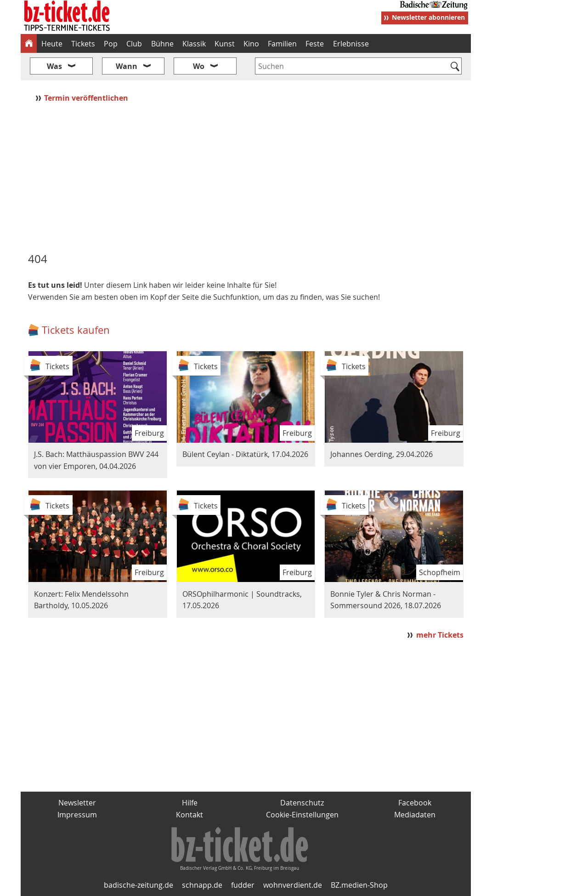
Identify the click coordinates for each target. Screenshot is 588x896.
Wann (127, 66)
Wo (199, 66)
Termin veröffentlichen (87, 98)
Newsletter (77, 803)
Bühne (162, 44)
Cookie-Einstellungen (302, 815)
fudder (243, 885)
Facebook (415, 803)
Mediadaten (415, 815)
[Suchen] (455, 67)
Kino (251, 44)
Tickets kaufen (76, 330)
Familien (282, 44)
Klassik (194, 44)
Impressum (77, 815)
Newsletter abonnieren (428, 17)
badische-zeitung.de (139, 885)
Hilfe (190, 803)
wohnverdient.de (293, 885)
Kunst (225, 44)
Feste (315, 44)
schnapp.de (202, 885)
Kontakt (189, 815)
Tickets (83, 44)
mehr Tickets (440, 635)
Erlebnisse (351, 44)
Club (134, 44)
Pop (111, 44)
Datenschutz (302, 803)
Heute (52, 44)
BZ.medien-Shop (359, 885)
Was (54, 66)
